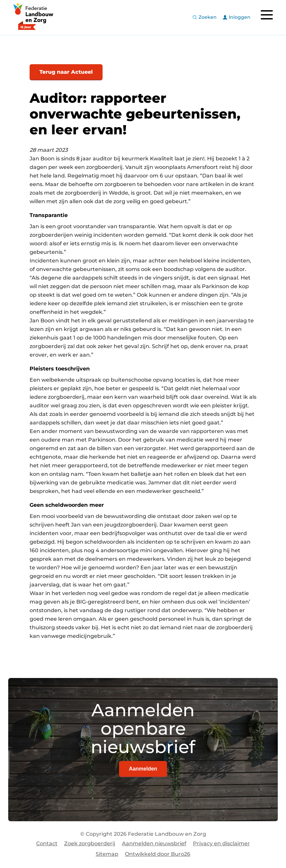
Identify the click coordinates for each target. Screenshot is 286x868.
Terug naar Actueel (66, 72)
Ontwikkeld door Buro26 (158, 854)
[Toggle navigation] (267, 15)
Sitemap (107, 854)
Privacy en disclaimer (221, 843)
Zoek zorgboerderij (90, 843)
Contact (47, 843)
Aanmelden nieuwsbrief (154, 843)
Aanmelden (143, 769)
